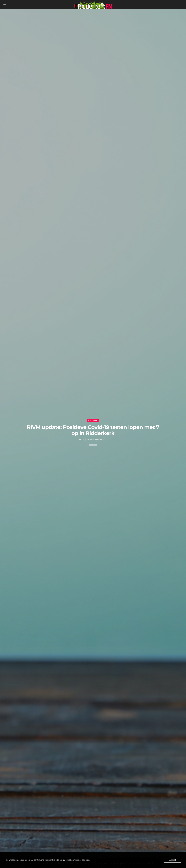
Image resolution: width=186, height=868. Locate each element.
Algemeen (93, 420)
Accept (173, 860)
